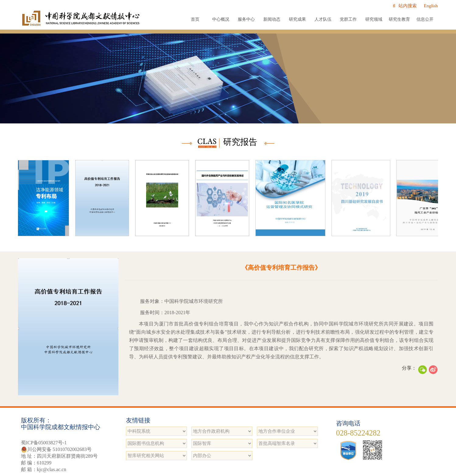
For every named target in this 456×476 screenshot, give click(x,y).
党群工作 (348, 19)
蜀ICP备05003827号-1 (44, 443)
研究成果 (297, 19)
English (431, 6)
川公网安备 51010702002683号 (56, 449)
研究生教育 (399, 19)
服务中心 (246, 19)
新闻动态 (272, 19)
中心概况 (221, 19)
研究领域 (374, 19)
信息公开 (425, 19)
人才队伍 (323, 19)
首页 (195, 19)
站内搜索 (405, 6)
